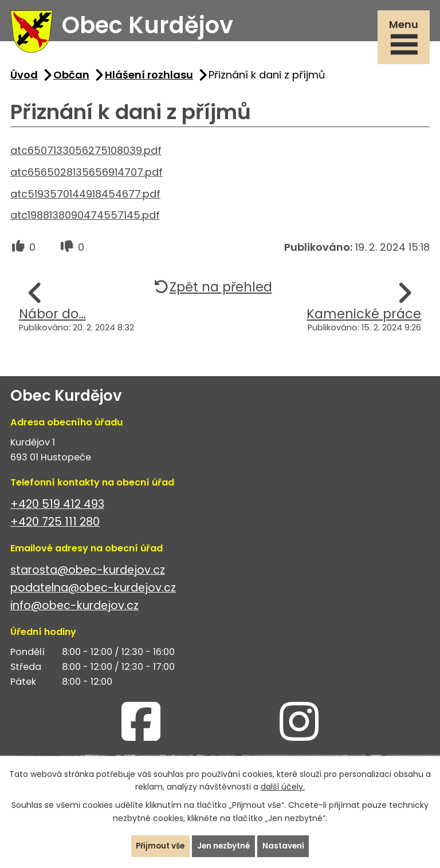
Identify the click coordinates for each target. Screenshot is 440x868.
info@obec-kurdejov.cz (74, 611)
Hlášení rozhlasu (149, 79)
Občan (71, 79)
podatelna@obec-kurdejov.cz (93, 593)
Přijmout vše (158, 846)
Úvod (24, 79)
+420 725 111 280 (55, 526)
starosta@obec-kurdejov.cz (88, 575)
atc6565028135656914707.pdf (87, 177)
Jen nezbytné (225, 846)
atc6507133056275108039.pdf (86, 155)
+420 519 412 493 (57, 509)
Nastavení (287, 846)
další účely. (283, 786)
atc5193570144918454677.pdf (85, 198)
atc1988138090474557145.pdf (85, 220)
